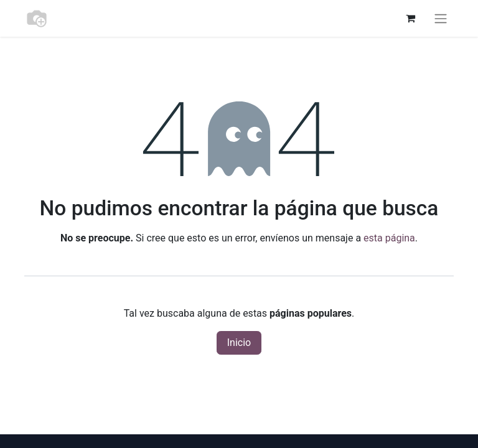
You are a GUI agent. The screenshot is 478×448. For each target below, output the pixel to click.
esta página (389, 238)
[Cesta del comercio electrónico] (410, 18)
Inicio (239, 343)
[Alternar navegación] (441, 18)
